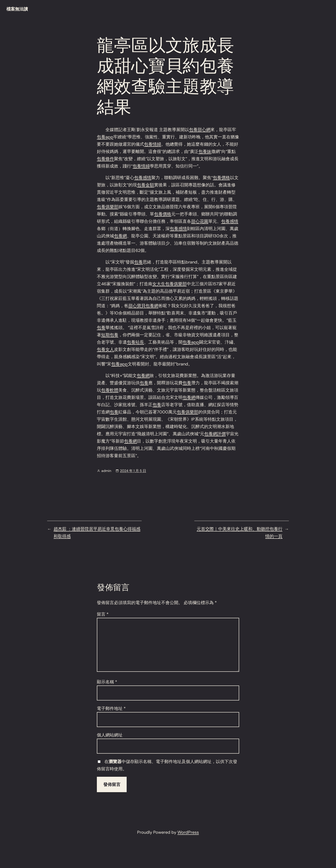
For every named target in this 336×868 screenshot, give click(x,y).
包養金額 (145, 185)
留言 (103, 614)
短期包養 (110, 335)
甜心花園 (200, 221)
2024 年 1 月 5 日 (133, 471)
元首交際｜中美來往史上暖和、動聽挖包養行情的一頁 (240, 533)
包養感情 (143, 178)
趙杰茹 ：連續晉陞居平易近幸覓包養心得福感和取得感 (97, 533)
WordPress (188, 832)
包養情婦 (153, 144)
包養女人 (105, 349)
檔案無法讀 (17, 9)
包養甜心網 (200, 130)
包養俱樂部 (108, 207)
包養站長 (135, 342)
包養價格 (221, 178)
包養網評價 (215, 434)
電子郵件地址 (111, 708)
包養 (138, 262)
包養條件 (105, 159)
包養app (105, 137)
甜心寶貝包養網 (143, 306)
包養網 (120, 236)
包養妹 (205, 151)
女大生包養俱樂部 (169, 284)
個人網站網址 (110, 735)
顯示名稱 (107, 682)
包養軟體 (110, 390)
